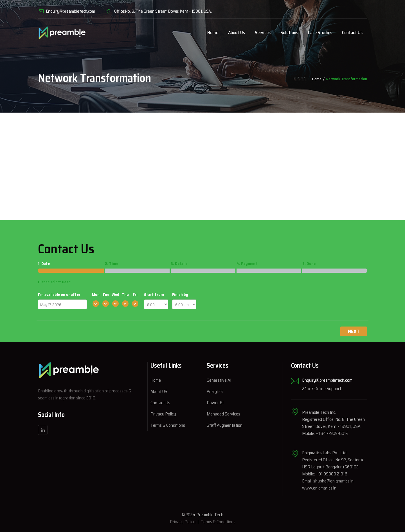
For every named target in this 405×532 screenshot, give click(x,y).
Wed (115, 294)
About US (159, 391)
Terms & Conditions (168, 425)
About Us (237, 33)
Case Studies (320, 33)
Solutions (289, 33)
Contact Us (352, 33)
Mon (96, 294)
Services (263, 33)
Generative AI (219, 380)
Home (213, 33)
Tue (106, 294)
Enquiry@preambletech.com (71, 11)
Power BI (215, 403)
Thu (125, 294)
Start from (154, 294)
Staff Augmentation (225, 425)
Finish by (180, 294)
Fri (135, 294)
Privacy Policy (163, 414)
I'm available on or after (59, 294)
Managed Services (223, 414)
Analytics (215, 391)
